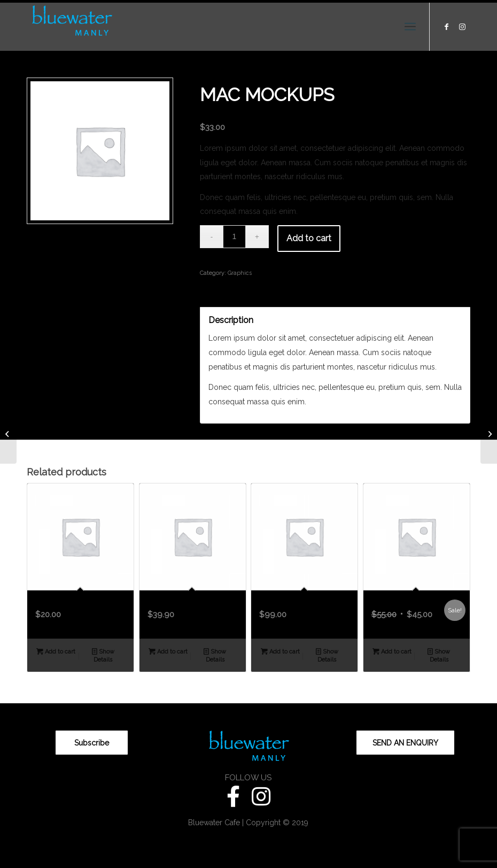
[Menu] (410, 27)
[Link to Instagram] (462, 27)
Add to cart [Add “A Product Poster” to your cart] (392, 651)
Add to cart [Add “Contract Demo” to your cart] (280, 651)
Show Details (103, 655)
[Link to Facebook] (446, 27)
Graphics (240, 273)
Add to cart (309, 238)
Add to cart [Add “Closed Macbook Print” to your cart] (168, 651)
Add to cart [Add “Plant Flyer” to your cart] (56, 651)
